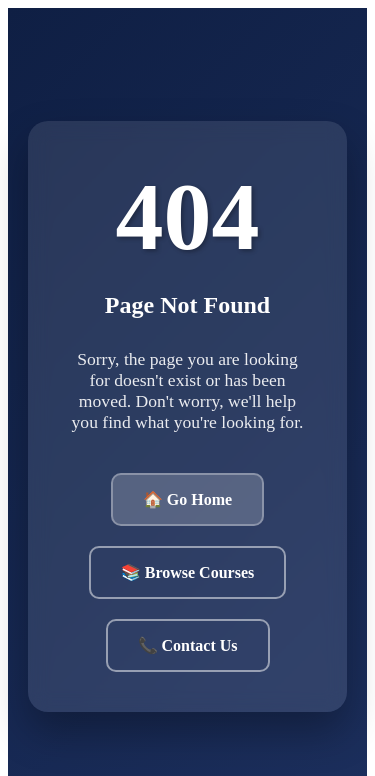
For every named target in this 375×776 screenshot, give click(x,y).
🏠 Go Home (187, 499)
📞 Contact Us (188, 645)
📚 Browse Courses (187, 572)
